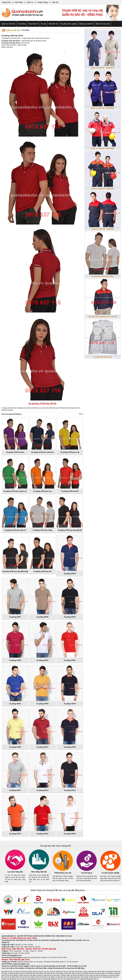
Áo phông (22, 24)
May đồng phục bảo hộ (111, 977)
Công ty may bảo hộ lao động (45, 977)
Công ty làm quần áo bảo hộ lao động (76, 973)
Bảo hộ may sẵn (103, 24)
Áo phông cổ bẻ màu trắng (103, 276)
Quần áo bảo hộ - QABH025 (103, 108)
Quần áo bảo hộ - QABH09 (103, 229)
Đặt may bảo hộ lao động (35, 973)
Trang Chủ (6, 2)
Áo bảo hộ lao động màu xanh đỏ (103, 317)
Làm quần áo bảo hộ (75, 972)
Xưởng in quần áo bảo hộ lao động (72, 975)
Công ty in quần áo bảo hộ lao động (48, 975)
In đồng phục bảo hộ (96, 977)
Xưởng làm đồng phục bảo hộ (89, 979)
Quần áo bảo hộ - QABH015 (103, 68)
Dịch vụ (30, 2)
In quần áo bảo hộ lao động (27, 975)
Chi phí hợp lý (87, 873)
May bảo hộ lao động (81, 977)
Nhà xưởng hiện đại (39, 872)
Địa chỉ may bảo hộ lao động (25, 977)
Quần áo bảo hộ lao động (24, 972)
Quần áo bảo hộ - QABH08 (103, 189)
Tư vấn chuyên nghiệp (111, 873)
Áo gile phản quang (69, 24)
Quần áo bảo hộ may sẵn (41, 972)
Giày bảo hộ (33, 24)
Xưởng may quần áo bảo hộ (17, 973)
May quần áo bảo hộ (8, 972)
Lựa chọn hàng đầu (15, 872)
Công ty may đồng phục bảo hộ (11, 979)
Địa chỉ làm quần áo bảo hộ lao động (101, 973)
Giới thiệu (19, 2)
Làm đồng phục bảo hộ (71, 979)
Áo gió (44, 24)
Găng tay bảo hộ (86, 24)
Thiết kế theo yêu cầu (63, 873)
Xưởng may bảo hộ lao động (65, 977)
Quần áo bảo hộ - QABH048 (103, 148)
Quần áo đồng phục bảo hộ (59, 972)
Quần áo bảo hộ (8, 24)
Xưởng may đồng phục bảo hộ (53, 979)
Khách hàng (43, 2)
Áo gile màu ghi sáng (103, 357)
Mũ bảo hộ (53, 24)
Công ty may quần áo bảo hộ (92, 972)
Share (81, 414)
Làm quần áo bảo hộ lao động (53, 973)
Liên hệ (55, 2)
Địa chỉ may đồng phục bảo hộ (32, 979)
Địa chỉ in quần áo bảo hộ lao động (95, 975)
